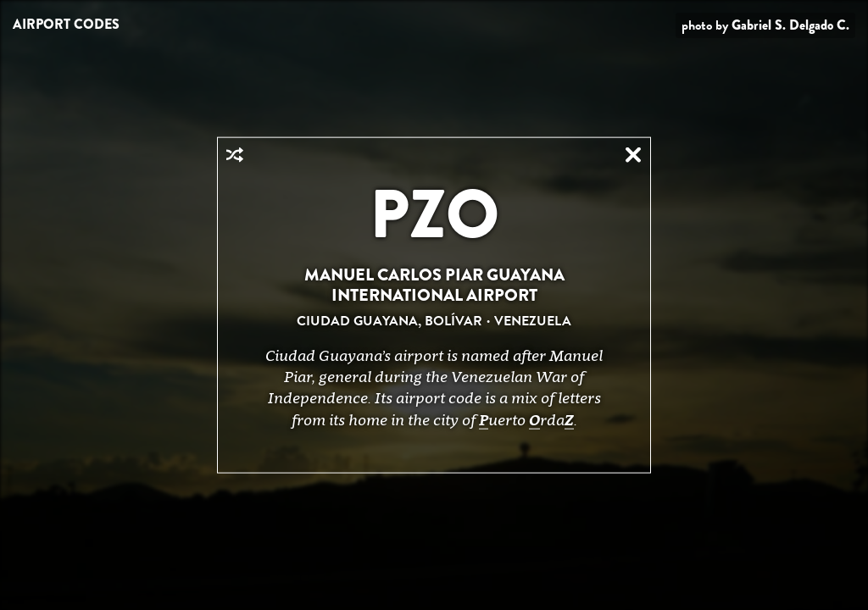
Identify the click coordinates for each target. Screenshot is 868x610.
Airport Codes (66, 24)
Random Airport (235, 155)
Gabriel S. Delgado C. (790, 25)
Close (633, 155)
